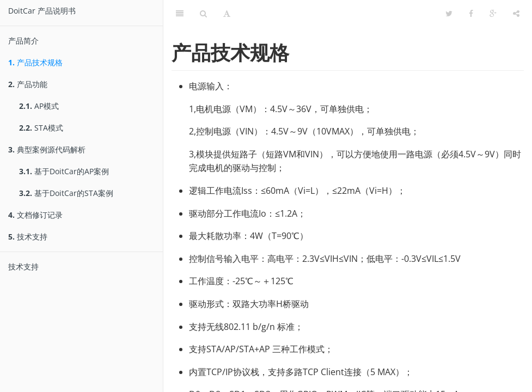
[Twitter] (449, 14)
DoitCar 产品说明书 (42, 11)
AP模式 (39, 106)
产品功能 (28, 84)
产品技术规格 (35, 62)
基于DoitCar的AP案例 (64, 171)
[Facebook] (471, 14)
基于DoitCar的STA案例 (66, 193)
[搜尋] (203, 14)
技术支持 (28, 237)
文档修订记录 (35, 215)
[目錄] (180, 14)
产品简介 (23, 41)
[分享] (516, 14)
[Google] (493, 14)
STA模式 (41, 128)
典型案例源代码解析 (47, 149)
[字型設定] (227, 14)
